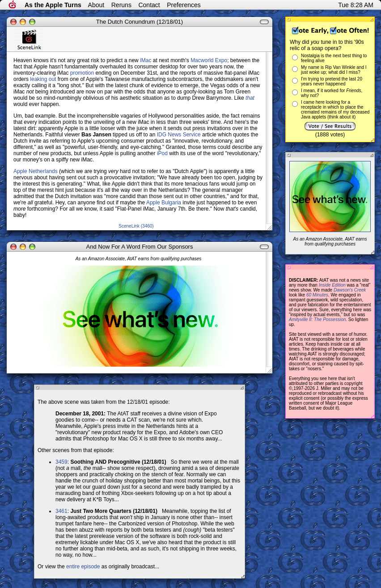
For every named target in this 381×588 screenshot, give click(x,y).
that (250, 98)
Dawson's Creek (350, 290)
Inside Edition (332, 285)
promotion (82, 73)
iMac (146, 60)
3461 (61, 511)
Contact (149, 5)
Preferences (184, 5)
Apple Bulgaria (164, 203)
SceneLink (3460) (136, 226)
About (96, 5)
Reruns (121, 5)
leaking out (43, 79)
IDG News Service (179, 135)
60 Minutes (317, 295)
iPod (162, 153)
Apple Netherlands (36, 171)
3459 (61, 462)
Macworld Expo (209, 60)
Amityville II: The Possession (317, 319)
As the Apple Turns (53, 5)
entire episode (83, 567)
